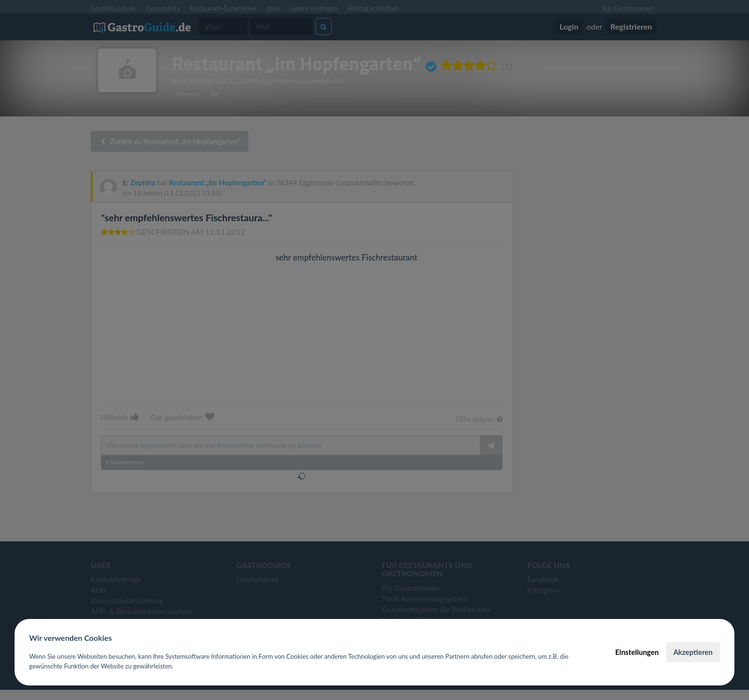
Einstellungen (637, 652)
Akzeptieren (693, 652)
